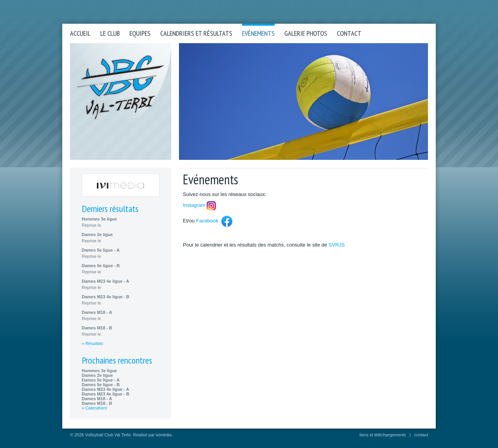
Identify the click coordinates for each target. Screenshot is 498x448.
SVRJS (337, 245)
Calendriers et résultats (196, 33)
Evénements (258, 33)
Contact (349, 33)
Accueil (80, 33)
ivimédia (164, 435)
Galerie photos (306, 33)
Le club (110, 33)
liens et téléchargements (383, 435)
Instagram (194, 205)
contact (421, 435)
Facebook (207, 221)
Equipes (140, 33)
